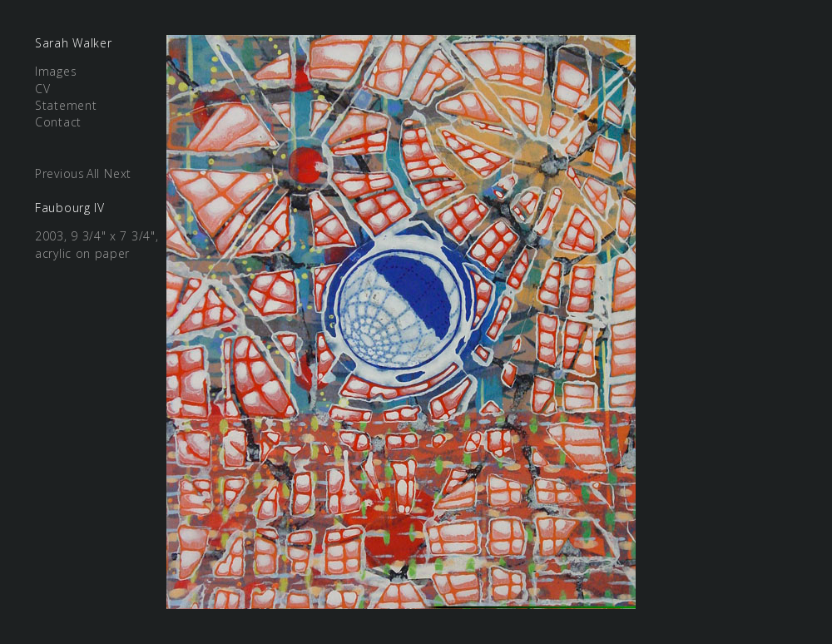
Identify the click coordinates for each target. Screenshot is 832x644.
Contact (58, 122)
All (93, 173)
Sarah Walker (73, 43)
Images (56, 71)
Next (118, 173)
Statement (66, 105)
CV (42, 89)
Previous (60, 173)
